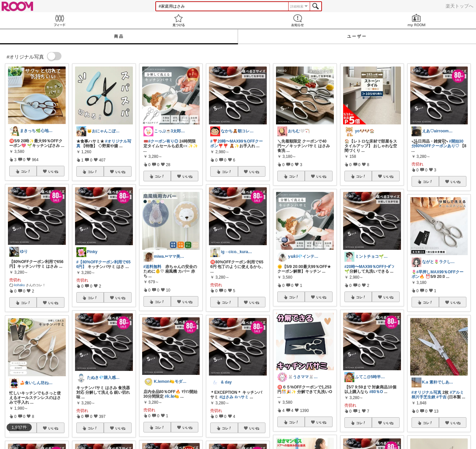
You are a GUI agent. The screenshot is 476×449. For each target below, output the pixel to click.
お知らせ (297, 20)
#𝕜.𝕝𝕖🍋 (172, 396)
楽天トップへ (459, 6)
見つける (178, 20)
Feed (59, 20)
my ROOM (416, 20)
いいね (53, 171)
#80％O (376, 392)
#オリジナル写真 (427, 392)
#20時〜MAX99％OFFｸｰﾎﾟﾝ (369, 267)
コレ (26, 171)
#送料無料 (153, 267)
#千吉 (441, 397)
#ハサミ (242, 397)
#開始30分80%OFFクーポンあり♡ (437, 144)
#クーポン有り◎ (163, 141)
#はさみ (227, 397)
